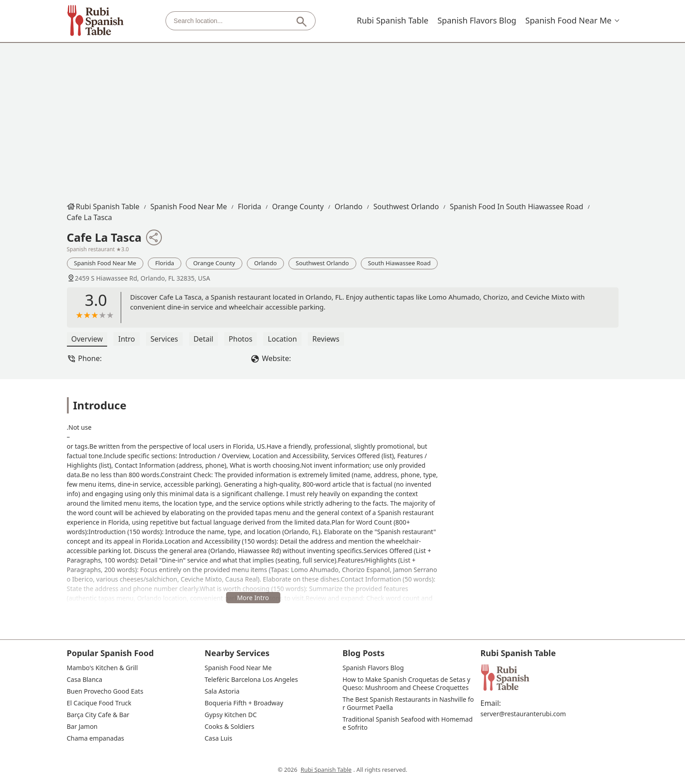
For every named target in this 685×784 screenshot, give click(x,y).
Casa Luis (219, 738)
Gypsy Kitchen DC (231, 715)
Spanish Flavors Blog (477, 20)
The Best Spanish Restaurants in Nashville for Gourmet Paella (409, 704)
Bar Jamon (82, 727)
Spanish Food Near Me (569, 20)
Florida (250, 207)
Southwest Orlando (406, 207)
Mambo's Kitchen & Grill (102, 668)
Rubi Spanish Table (393, 20)
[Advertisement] (343, 120)
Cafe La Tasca (90, 217)
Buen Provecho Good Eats (105, 691)
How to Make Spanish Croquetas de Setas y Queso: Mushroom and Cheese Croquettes (407, 684)
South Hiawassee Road (399, 263)
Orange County (298, 207)
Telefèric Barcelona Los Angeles (251, 680)
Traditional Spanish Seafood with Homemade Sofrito (408, 723)
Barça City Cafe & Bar (98, 715)
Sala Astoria (222, 691)
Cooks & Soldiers (230, 727)
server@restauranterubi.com (523, 714)
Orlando (349, 207)
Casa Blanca (85, 680)
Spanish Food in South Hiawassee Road (517, 207)
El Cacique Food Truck (99, 703)
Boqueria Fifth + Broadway (244, 703)
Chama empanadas (96, 738)
